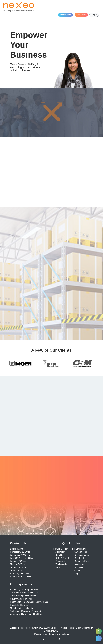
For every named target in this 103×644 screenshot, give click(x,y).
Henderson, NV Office (20, 552)
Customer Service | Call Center (24, 593)
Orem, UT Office (18, 570)
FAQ (58, 567)
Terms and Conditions (59, 634)
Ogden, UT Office (18, 567)
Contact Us (79, 570)
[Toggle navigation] (95, 7)
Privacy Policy (41, 634)
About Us (79, 567)
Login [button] (94, 15)
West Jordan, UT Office (21, 577)
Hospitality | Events (19, 605)
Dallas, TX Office (18, 549)
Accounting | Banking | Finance (24, 590)
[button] (99, 638)
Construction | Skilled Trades (23, 596)
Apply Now (60, 552)
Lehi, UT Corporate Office (22, 558)
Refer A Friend (62, 558)
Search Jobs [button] (65, 15)
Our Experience (82, 555)
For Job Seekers (61, 549)
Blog (76, 574)
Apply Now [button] (81, 15)
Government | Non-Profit (21, 599)
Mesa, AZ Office (18, 564)
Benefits (59, 555)
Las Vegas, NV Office (20, 555)
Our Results (80, 558)
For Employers (79, 549)
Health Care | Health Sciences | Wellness (29, 602)
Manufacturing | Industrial (22, 608)
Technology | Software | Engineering (27, 611)
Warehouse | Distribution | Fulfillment (27, 614)
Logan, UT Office (18, 561)
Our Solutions (81, 552)
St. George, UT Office (20, 574)
